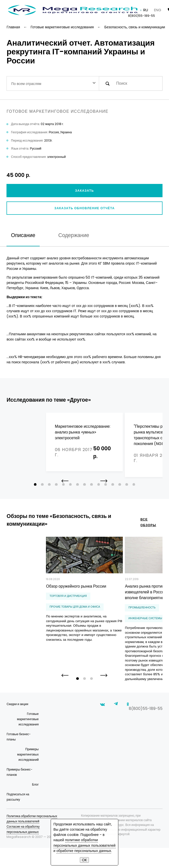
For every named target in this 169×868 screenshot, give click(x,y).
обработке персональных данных (84, 851)
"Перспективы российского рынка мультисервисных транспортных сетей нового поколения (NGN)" (122, 435)
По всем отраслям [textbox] (26, 84)
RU (146, 10)
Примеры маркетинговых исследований (28, 774)
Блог (35, 804)
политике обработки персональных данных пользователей (84, 843)
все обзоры (148, 529)
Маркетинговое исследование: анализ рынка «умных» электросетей (43, 432)
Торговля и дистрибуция (29, 603)
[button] (104, 492)
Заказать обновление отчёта (85, 208)
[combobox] (53, 83)
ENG (158, 10)
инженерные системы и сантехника (119, 625)
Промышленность (105, 615)
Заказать (84, 191)
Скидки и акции (17, 724)
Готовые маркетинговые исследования (28, 739)
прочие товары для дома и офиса (35, 614)
